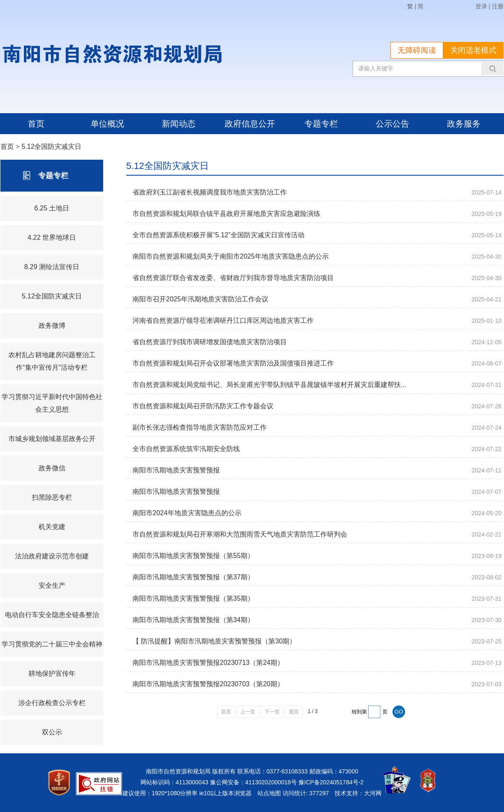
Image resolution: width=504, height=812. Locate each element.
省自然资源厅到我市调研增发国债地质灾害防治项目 (210, 342)
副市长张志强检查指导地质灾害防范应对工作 (200, 427)
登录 (481, 6)
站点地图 (269, 793)
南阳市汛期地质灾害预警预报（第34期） (193, 620)
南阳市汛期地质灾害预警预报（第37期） (193, 577)
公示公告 (392, 124)
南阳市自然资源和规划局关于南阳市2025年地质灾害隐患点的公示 (231, 256)
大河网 (373, 793)
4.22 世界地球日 (52, 237)
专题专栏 (321, 124)
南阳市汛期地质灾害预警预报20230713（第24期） (208, 663)
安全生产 (52, 585)
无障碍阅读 (417, 50)
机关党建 (52, 527)
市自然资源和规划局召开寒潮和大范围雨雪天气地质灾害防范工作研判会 (240, 534)
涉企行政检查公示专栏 (52, 703)
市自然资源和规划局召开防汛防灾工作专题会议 (203, 406)
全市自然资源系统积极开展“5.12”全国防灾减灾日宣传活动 (218, 235)
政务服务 (464, 124)
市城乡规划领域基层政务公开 (52, 439)
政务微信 (52, 468)
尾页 (294, 712)
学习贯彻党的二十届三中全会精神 (52, 644)
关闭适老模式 (473, 50)
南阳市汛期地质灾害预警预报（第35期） (193, 598)
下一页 (272, 712)
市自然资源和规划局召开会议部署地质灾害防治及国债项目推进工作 (233, 363)
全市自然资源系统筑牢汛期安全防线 (186, 449)
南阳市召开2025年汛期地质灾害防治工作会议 (200, 299)
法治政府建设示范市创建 (52, 556)
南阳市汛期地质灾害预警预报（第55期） (193, 556)
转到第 (359, 712)
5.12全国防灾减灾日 (51, 147)
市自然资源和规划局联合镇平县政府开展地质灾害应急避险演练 (226, 214)
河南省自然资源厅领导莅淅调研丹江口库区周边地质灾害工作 (223, 320)
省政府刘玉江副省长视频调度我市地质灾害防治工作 (210, 192)
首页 (36, 124)
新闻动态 (179, 124)
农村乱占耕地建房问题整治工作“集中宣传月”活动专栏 (52, 361)
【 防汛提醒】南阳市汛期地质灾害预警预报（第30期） (214, 641)
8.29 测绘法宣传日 (52, 267)
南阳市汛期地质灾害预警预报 (176, 470)
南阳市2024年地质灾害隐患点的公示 (187, 513)
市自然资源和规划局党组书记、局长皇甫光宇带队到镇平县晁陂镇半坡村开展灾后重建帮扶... (269, 385)
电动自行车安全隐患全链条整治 (52, 615)
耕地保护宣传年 (52, 673)
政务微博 (52, 326)
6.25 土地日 (52, 208)
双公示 (52, 732)
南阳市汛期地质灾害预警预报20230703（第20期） (208, 684)
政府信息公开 (250, 124)
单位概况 (107, 124)
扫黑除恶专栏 (52, 497)
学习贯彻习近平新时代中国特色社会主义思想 (52, 403)
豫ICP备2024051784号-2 (331, 782)
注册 (498, 6)
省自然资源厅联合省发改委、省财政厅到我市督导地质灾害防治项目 (233, 278)
